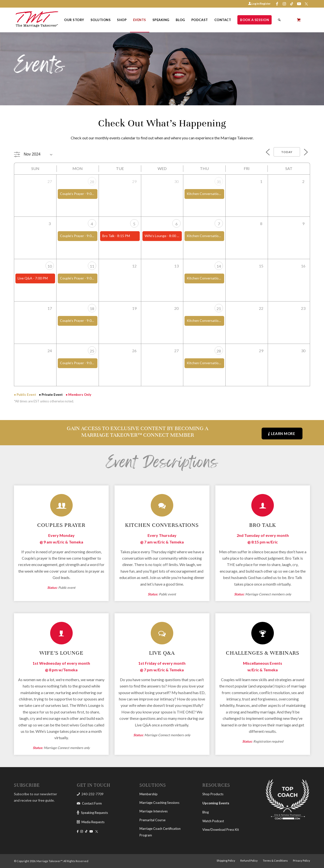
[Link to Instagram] (284, 4)
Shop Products (213, 794)
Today (287, 152)
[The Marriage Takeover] (36, 20)
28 (92, 182)
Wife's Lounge (156, 236)
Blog (206, 812)
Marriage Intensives (154, 811)
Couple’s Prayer (72, 194)
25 (92, 351)
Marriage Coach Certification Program (160, 832)
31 (219, 182)
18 (92, 308)
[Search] (279, 20)
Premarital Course (152, 820)
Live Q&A (25, 278)
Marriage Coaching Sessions (159, 803)
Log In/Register (261, 4)
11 (92, 266)
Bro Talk (108, 236)
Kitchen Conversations (204, 194)
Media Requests (93, 822)
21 (219, 308)
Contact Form (92, 803)
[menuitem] (74, 20)
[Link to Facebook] (277, 4)
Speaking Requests (94, 813)
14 (219, 266)
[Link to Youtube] (299, 4)
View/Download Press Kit (221, 830)
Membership (149, 794)
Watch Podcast (213, 821)
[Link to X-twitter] (306, 4)
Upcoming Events (216, 803)
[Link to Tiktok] (292, 4)
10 (50, 266)
